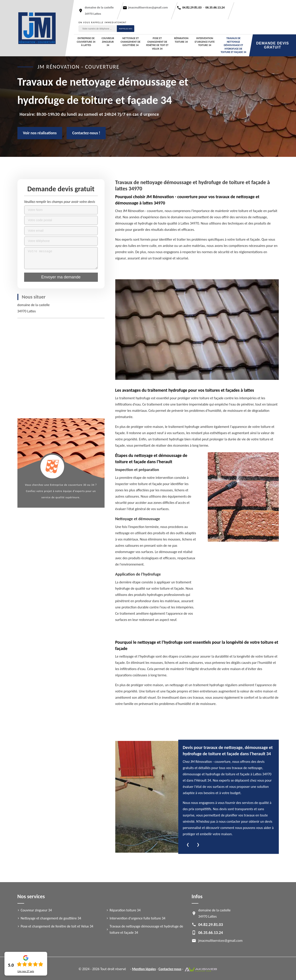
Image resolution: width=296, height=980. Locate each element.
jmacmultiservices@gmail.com (148, 7)
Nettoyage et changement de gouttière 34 (131, 42)
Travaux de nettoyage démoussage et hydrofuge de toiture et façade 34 (233, 45)
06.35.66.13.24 (215, 7)
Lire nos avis (26, 971)
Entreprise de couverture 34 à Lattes (86, 42)
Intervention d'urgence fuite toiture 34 (205, 42)
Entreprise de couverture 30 (68, 485)
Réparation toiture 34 (181, 40)
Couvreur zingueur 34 (108, 42)
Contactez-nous (170, 969)
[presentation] (188, 845)
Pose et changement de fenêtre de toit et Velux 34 (157, 43)
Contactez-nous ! (86, 133)
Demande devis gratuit (273, 45)
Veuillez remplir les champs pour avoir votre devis (60, 202)
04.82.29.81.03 (192, 7)
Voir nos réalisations (40, 133)
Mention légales (144, 969)
